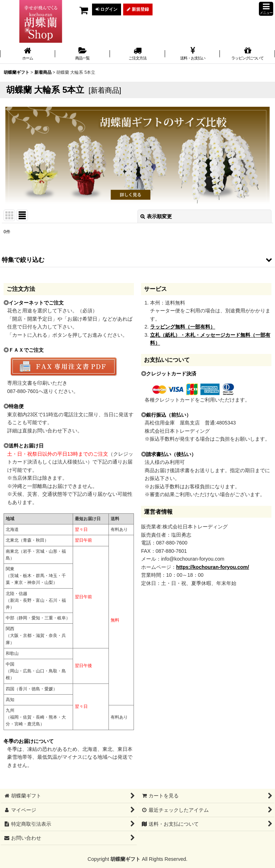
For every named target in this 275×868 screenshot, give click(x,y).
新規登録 (138, 9)
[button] (266, 9)
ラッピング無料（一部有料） (183, 327)
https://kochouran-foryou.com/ (213, 567)
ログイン (107, 9)
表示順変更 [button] (156, 216)
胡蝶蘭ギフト (125, 859)
